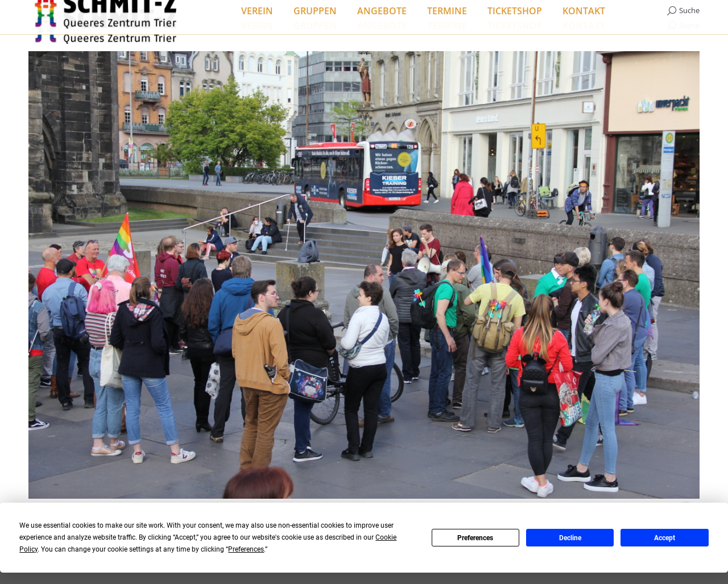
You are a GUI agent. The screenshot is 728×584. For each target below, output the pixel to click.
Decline (570, 538)
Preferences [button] (246, 549)
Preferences (475, 538)
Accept (665, 538)
